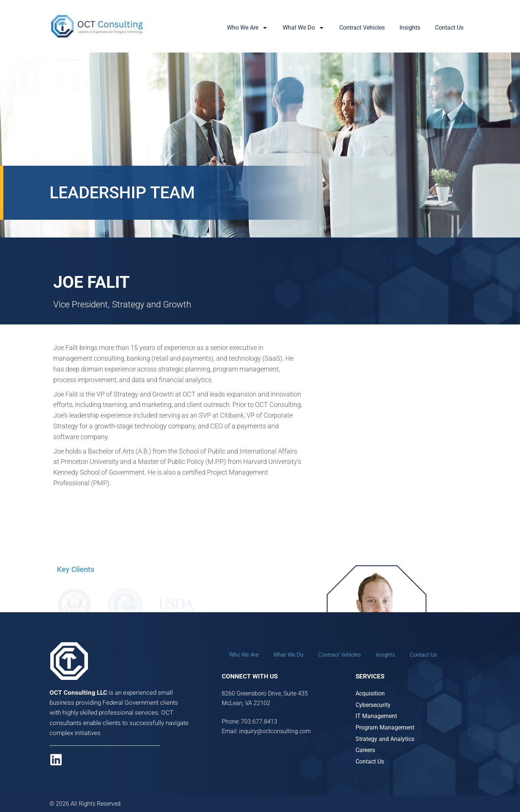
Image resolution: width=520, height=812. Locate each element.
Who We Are (247, 28)
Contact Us (449, 28)
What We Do (304, 28)
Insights (410, 28)
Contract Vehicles (362, 28)
